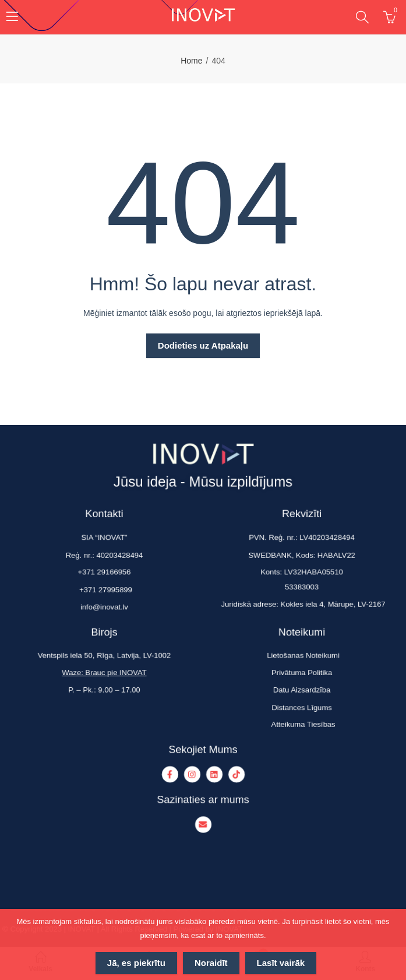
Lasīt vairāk (281, 963)
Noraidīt (211, 963)
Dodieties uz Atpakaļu (203, 345)
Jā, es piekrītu (136, 963)
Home (191, 61)
